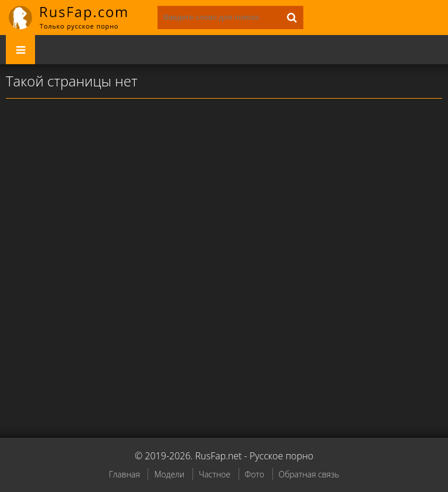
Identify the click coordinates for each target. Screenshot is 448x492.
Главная (124, 474)
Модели (169, 474)
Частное (215, 474)
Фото (255, 474)
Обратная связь (309, 474)
